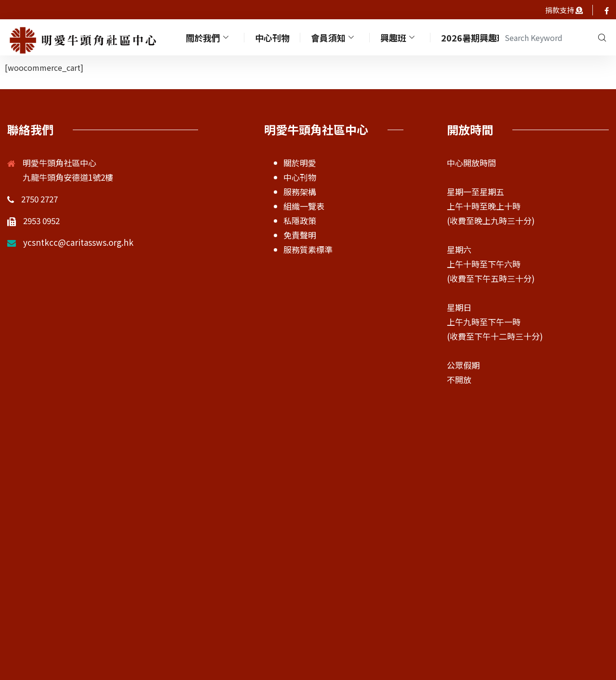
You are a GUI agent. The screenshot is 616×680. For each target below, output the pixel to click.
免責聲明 (300, 235)
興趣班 (400, 37)
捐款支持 (560, 10)
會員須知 (335, 37)
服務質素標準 (308, 249)
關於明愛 (300, 163)
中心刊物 (273, 37)
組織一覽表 (304, 206)
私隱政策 (300, 220)
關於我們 (209, 37)
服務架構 (300, 192)
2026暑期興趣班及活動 (487, 37)
